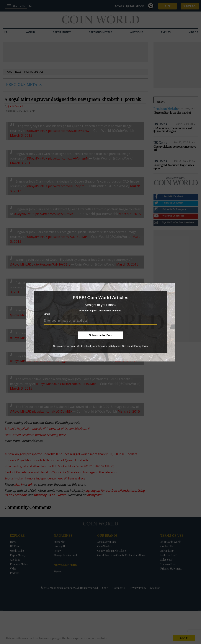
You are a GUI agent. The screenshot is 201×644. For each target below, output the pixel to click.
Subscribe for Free (101, 335)
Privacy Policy (141, 346)
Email (47, 314)
